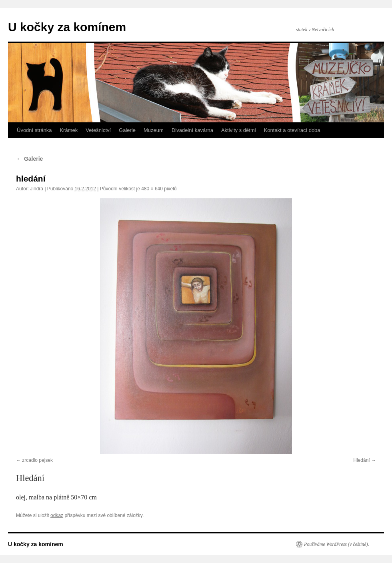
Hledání (361, 460)
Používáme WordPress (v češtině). (337, 544)
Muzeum (154, 130)
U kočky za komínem (67, 27)
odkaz (57, 515)
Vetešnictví (98, 130)
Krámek (69, 130)
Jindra (37, 189)
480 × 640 (152, 189)
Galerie (127, 130)
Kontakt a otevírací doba (292, 130)
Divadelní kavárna (192, 130)
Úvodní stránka (34, 130)
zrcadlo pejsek (37, 460)
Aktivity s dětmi (239, 130)
